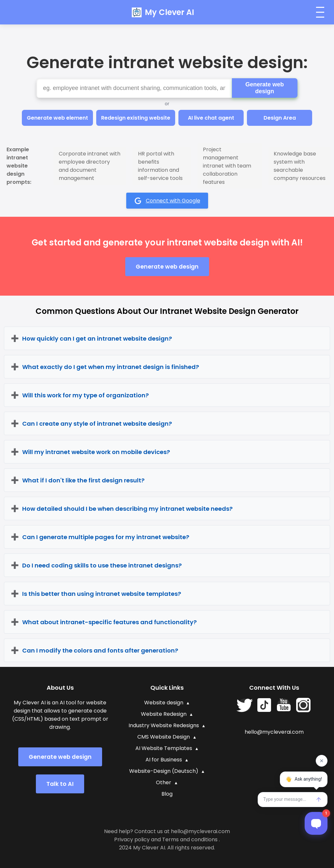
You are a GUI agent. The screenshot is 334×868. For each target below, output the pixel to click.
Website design (164, 703)
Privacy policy (132, 839)
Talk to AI (60, 784)
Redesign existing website (136, 118)
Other (164, 782)
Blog (167, 794)
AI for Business (164, 760)
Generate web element (57, 118)
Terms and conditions (190, 839)
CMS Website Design (164, 737)
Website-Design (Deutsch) (164, 771)
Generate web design (265, 88)
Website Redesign (164, 714)
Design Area (280, 118)
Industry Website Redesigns (164, 725)
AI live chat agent (211, 118)
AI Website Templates (164, 748)
